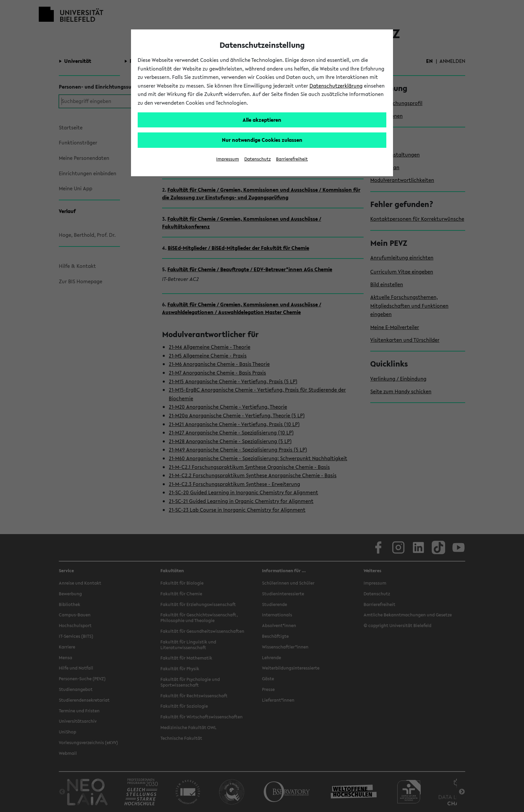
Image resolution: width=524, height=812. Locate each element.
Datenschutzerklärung (336, 86)
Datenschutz (257, 159)
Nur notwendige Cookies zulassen (262, 140)
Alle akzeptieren (262, 120)
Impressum (228, 159)
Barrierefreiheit (292, 159)
